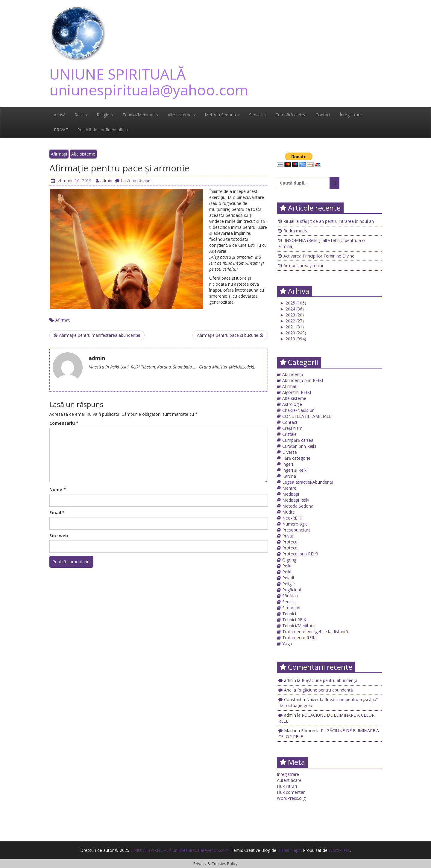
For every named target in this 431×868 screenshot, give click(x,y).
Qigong (289, 560)
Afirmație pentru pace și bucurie (230, 335)
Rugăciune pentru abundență (330, 680)
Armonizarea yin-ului (303, 265)
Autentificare (289, 780)
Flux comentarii (292, 792)
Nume (58, 489)
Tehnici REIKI (295, 620)
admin (104, 181)
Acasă (60, 115)
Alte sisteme (182, 115)
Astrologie (292, 404)
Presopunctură (296, 530)
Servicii (258, 115)
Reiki (81, 115)
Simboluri (291, 608)
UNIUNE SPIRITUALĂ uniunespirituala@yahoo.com (149, 82)
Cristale (289, 434)
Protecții (290, 542)
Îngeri (288, 464)
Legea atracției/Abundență (308, 482)
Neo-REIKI (292, 518)
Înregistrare (351, 115)
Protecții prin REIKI (300, 554)
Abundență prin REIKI (303, 380)
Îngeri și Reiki (295, 470)
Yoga (287, 644)
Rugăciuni (292, 590)
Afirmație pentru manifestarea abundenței (97, 335)
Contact (323, 115)
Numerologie (295, 524)
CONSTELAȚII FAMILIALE (307, 416)
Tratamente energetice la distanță (315, 632)
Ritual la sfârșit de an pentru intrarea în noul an (329, 221)
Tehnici (289, 614)
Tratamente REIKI (299, 638)
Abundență (293, 374)
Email (57, 513)
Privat (288, 536)
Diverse (290, 452)
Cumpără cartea (291, 115)
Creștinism (292, 428)
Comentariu (64, 423)
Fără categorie (296, 458)
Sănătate (291, 596)
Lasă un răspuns (134, 181)
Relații (288, 578)
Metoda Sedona (222, 115)
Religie (105, 115)
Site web (59, 536)
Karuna (289, 476)
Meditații (291, 494)
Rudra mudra (296, 231)
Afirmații (59, 154)
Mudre (289, 512)
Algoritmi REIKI (297, 392)
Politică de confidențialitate (103, 130)
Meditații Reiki (296, 500)
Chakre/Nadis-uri (298, 410)
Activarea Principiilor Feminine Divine (319, 256)
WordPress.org (291, 798)
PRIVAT (61, 130)
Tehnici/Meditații (141, 115)
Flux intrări (287, 786)
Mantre (289, 488)
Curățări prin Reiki (299, 446)
